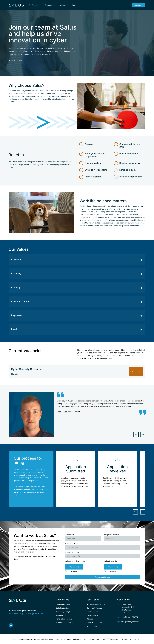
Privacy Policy (92, 615)
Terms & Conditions (95, 622)
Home (11, 60)
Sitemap (90, 619)
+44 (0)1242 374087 (130, 617)
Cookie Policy (92, 612)
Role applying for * (73, 552)
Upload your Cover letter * (76, 561)
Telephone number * (112, 535)
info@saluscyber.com (130, 622)
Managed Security (63, 615)
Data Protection (62, 608)
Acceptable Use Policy (96, 604)
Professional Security (64, 622)
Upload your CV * (111, 561)
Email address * (71, 543)
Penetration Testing (64, 619)
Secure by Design (63, 612)
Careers (19, 60)
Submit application (103, 577)
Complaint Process (94, 608)
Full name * (70, 535)
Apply (136, 372)
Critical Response (63, 604)
